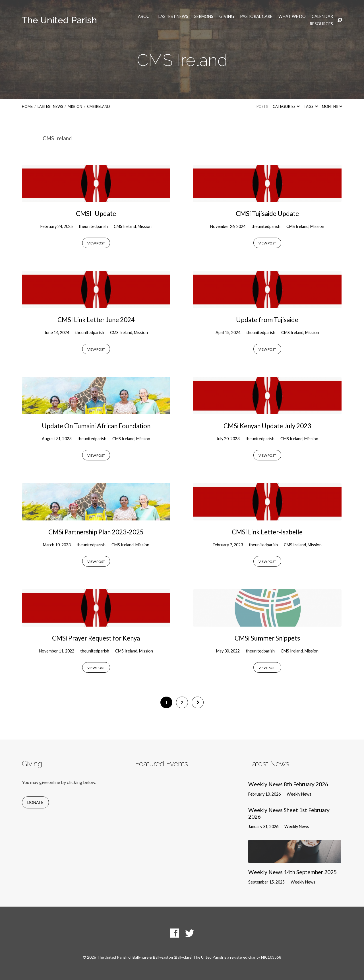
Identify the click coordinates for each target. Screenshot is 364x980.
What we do (292, 17)
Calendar (322, 17)
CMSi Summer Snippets (267, 638)
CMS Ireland (99, 106)
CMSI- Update (96, 214)
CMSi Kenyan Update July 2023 (267, 426)
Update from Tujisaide (267, 320)
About (145, 17)
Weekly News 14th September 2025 (292, 872)
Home (27, 106)
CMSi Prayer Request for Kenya (96, 638)
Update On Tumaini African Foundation (96, 426)
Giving (227, 17)
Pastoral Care (256, 17)
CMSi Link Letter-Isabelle (267, 532)
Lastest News (173, 17)
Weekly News (299, 794)
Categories (286, 106)
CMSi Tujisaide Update (267, 214)
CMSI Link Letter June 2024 (96, 320)
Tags (311, 106)
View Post (96, 243)
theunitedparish (93, 226)
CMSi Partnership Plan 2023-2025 (96, 532)
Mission (75, 106)
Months (332, 106)
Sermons (204, 17)
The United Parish (59, 20)
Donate (35, 802)
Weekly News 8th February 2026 (288, 784)
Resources (321, 24)
